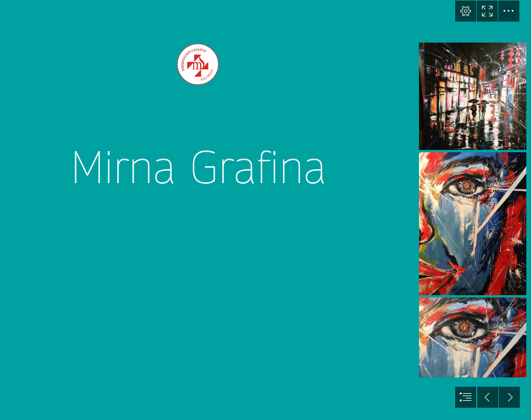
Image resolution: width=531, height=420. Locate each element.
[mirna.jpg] (473, 96)
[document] (265, 210)
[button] (466, 11)
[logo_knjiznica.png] (198, 210)
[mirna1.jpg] (473, 224)
